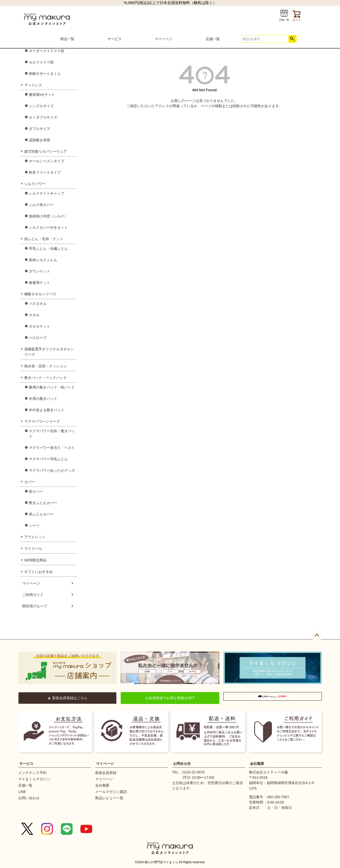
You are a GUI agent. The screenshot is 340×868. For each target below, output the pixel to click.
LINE (22, 792)
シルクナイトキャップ (47, 193)
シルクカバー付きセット (48, 227)
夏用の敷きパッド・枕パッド (52, 387)
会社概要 (102, 785)
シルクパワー (35, 184)
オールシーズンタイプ (47, 161)
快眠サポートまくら (45, 74)
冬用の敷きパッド (43, 399)
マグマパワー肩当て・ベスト (52, 448)
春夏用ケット (39, 283)
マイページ (164, 39)
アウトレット (35, 537)
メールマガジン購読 (111, 792)
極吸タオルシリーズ (40, 294)
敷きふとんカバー (43, 503)
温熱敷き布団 (39, 140)
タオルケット (39, 326)
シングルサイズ (41, 106)
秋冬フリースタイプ (45, 172)
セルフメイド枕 (41, 62)
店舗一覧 (213, 39)
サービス (115, 39)
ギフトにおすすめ (38, 572)
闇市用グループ (35, 606)
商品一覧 (67, 39)
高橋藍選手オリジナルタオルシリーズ (49, 352)
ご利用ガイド (33, 595)
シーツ (34, 526)
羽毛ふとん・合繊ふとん (48, 248)
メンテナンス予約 (32, 773)
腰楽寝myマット (42, 95)
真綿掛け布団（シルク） (48, 216)
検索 (292, 39)
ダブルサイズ (39, 129)
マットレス (33, 85)
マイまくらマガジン (34, 779)
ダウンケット (39, 271)
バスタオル (38, 304)
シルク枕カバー (41, 205)
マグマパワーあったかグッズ (52, 470)
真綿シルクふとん (43, 260)
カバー (30, 482)
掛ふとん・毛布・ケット (44, 239)
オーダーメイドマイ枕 (47, 51)
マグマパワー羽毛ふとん (48, 459)
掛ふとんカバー (41, 514)
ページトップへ (317, 635)
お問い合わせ (29, 798)
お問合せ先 (182, 764)
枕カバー (36, 491)
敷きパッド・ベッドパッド (46, 378)
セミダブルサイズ (43, 117)
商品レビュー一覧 (109, 798)
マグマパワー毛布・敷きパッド (52, 434)
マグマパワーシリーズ (42, 421)
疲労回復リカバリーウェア (46, 151)
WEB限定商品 (35, 560)
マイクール (33, 549)
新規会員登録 (106, 773)
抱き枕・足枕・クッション (46, 366)
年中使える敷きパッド (47, 410)
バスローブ (38, 338)
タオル (34, 315)
